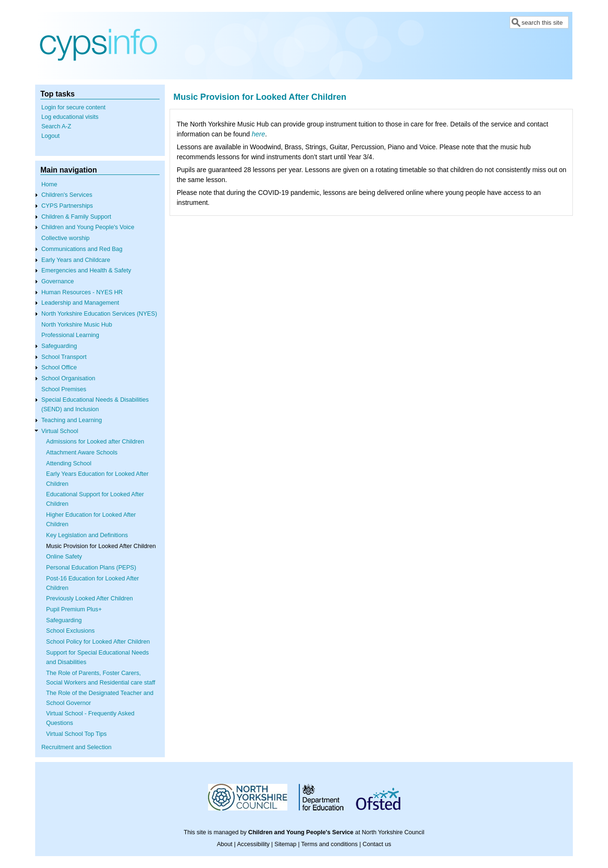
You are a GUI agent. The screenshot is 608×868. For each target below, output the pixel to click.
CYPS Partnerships (67, 206)
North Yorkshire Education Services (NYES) (99, 314)
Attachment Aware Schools (82, 453)
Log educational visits (70, 117)
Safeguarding (59, 346)
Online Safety (64, 557)
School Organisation (68, 378)
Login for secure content (73, 107)
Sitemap (285, 844)
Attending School (69, 463)
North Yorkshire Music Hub (77, 325)
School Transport (64, 357)
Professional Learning (70, 335)
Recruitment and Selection (76, 747)
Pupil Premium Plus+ (74, 609)
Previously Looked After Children (90, 598)
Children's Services (67, 195)
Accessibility (253, 844)
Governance (58, 281)
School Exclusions (70, 631)
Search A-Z (56, 126)
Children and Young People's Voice (88, 227)
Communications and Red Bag (82, 249)
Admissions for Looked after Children (95, 442)
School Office (59, 367)
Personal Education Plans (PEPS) (91, 568)
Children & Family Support (76, 217)
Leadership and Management (80, 303)
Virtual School (60, 431)
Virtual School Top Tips (76, 734)
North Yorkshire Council (393, 832)
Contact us (377, 844)
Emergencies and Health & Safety (86, 270)
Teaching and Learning (71, 420)
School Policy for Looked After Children (98, 642)
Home (49, 184)
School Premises (64, 389)
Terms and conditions (329, 844)
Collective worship (66, 238)
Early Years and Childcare (76, 260)
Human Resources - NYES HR (82, 292)
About (224, 844)
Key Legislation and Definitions (87, 535)
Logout (51, 136)
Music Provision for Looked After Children (101, 546)
